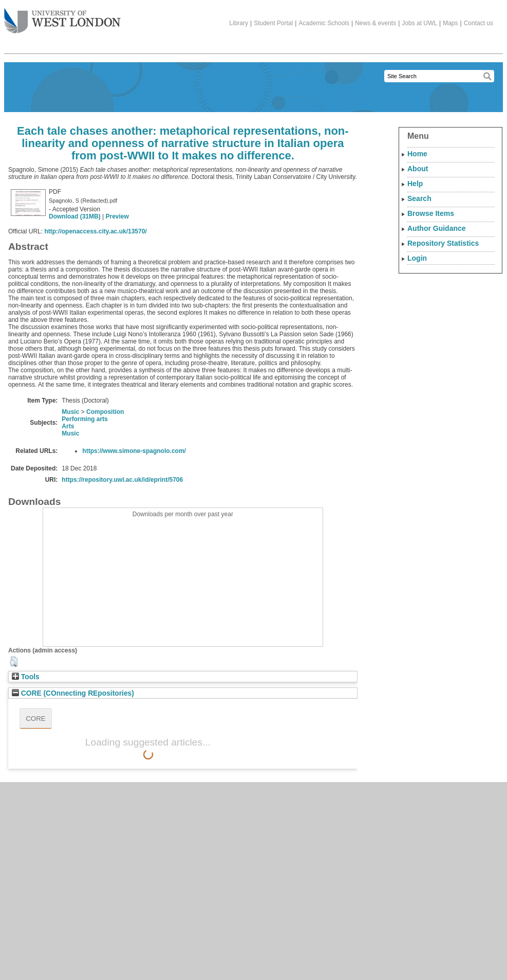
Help (415, 184)
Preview (117, 216)
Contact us (478, 23)
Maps (450, 23)
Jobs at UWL (419, 23)
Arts (68, 426)
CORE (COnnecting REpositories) (73, 693)
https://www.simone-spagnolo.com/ (134, 451)
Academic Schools (324, 23)
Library (239, 23)
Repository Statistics (443, 243)
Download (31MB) (75, 216)
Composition (105, 412)
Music (70, 412)
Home (417, 154)
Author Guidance (437, 228)
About (418, 169)
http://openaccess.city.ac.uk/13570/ (95, 231)
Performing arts (85, 419)
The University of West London (62, 17)
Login (417, 258)
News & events (375, 23)
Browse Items (431, 213)
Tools (26, 677)
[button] (14, 662)
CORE (36, 719)
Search (419, 198)
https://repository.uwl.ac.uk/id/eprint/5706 (122, 480)
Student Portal (273, 23)
